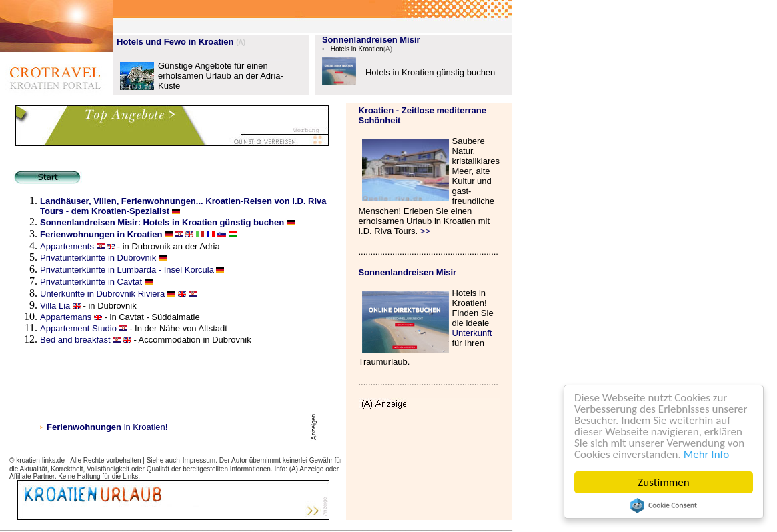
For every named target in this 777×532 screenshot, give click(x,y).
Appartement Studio (78, 328)
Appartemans (66, 317)
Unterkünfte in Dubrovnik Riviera (104, 294)
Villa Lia (55, 306)
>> (425, 231)
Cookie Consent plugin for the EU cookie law (664, 505)
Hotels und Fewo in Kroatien (175, 42)
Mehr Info (707, 454)
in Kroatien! (107, 427)
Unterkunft (472, 333)
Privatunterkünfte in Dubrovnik (99, 258)
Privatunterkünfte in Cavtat (91, 282)
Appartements (68, 246)
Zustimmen (663, 482)
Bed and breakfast (75, 340)
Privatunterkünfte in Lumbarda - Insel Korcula (127, 270)
